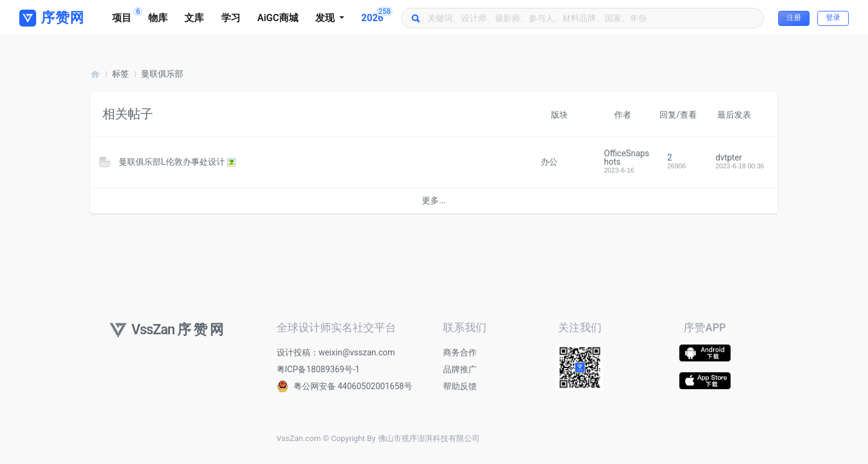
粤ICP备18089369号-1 (318, 369)
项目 (126, 15)
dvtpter (729, 157)
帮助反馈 (460, 386)
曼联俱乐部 (162, 74)
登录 (833, 17)
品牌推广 (460, 369)
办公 (549, 162)
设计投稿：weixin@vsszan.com (336, 352)
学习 (231, 18)
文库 (194, 18)
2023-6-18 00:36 (740, 166)
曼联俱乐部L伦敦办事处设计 (172, 162)
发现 (326, 18)
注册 (794, 17)
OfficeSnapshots (627, 157)
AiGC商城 (278, 18)
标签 (121, 74)
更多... (434, 200)
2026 (376, 15)
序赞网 (95, 74)
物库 (158, 18)
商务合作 (460, 352)
